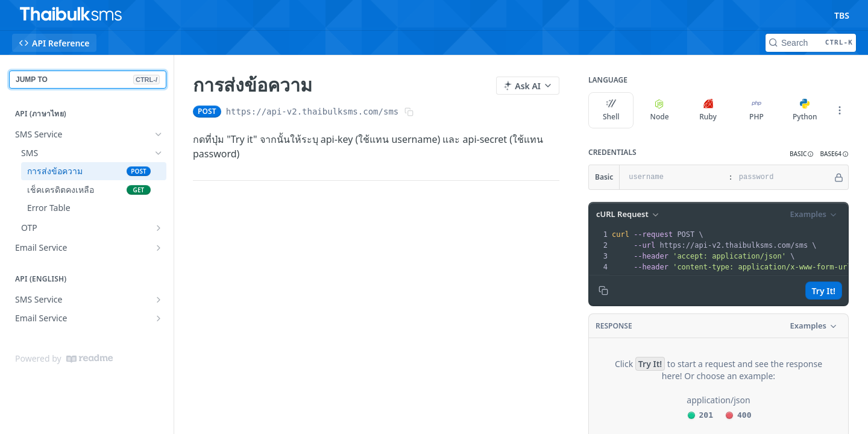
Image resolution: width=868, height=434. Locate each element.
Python (805, 110)
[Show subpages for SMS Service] (159, 300)
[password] (783, 177)
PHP (756, 110)
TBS (842, 15)
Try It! (824, 291)
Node (660, 110)
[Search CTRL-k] (811, 43)
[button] (802, 154)
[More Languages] (840, 110)
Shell (611, 110)
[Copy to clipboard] (603, 291)
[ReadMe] (90, 359)
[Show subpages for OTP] (159, 228)
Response (614, 326)
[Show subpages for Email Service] (159, 248)
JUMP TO (88, 80)
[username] (672, 177)
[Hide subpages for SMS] (159, 153)
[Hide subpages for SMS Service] (159, 134)
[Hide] (839, 177)
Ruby (708, 110)
